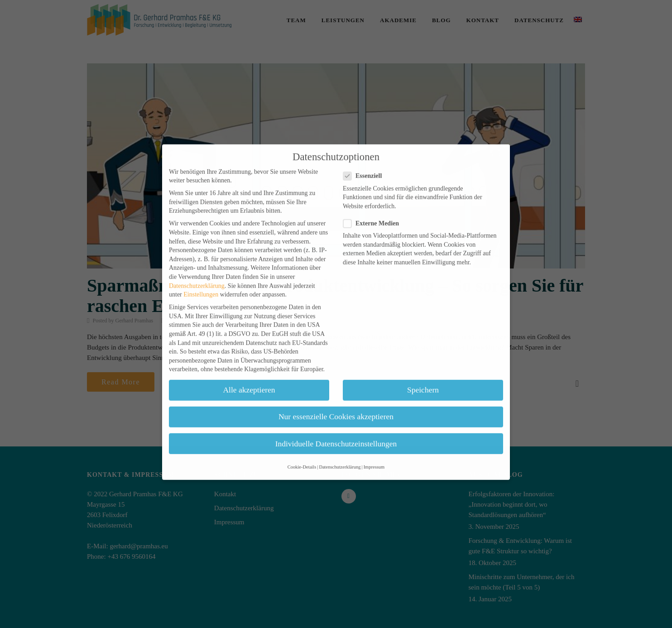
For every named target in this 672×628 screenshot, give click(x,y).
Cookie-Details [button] (302, 456)
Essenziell (365, 165)
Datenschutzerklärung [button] (340, 456)
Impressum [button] (374, 456)
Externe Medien (374, 212)
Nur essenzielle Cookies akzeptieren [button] (336, 405)
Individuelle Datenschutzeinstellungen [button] (336, 432)
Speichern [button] (423, 379)
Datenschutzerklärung (197, 274)
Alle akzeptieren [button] (249, 379)
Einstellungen (201, 283)
